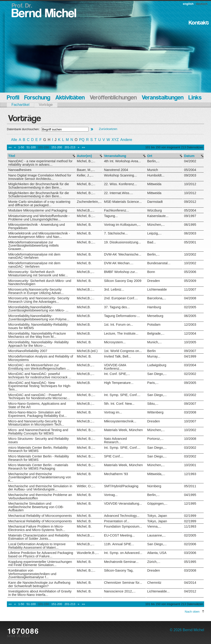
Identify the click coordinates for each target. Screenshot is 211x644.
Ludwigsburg (157, 365)
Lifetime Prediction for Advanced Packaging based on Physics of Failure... (41, 555)
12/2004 (190, 333)
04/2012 (190, 591)
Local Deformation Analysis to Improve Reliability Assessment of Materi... (37, 546)
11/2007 (190, 289)
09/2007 (190, 351)
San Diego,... (157, 374)
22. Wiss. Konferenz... (120, 184)
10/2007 (190, 421)
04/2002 (190, 161)
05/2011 (190, 486)
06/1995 (190, 225)
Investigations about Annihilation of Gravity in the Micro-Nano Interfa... (40, 593)
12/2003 (190, 325)
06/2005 (190, 316)
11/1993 (190, 526)
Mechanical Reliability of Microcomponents (40, 516)
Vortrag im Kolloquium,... (122, 225)
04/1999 (190, 356)
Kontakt (199, 23)
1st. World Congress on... (123, 351)
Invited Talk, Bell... (117, 356)
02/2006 (190, 544)
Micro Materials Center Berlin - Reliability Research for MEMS (39, 458)
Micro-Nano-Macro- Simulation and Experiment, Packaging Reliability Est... (37, 414)
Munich (153, 170)
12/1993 (190, 474)
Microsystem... (115, 342)
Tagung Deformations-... (122, 316)
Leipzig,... (154, 233)
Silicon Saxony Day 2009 (123, 281)
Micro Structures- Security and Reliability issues (39, 440)
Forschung (37, 98)
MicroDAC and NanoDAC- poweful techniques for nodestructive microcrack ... (40, 376)
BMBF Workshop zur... (121, 272)
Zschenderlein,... (89, 202)
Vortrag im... (113, 412)
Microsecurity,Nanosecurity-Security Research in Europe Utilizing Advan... (36, 291)
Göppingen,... (157, 504)
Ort (150, 156)
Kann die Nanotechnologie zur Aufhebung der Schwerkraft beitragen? (39, 584)
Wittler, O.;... (86, 486)
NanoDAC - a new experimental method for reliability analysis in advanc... (40, 163)
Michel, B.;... (86, 161)
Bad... (152, 242)
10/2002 (190, 254)
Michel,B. (84, 307)
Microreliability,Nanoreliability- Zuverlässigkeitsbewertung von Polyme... (39, 318)
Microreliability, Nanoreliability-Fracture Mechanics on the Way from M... (37, 335)
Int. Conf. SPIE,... (117, 374)
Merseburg (155, 316)
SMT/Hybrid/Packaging (121, 486)
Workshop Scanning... (120, 175)
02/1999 (190, 516)
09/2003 (190, 175)
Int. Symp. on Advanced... (123, 553)
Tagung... (111, 216)
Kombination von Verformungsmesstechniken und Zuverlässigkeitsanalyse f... (32, 574)
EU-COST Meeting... (119, 535)
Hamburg (154, 307)
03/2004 (190, 365)
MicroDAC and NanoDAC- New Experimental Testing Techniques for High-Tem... (40, 386)
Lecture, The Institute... (121, 333)
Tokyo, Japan (157, 516)
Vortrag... (111, 495)
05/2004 (190, 170)
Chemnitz (154, 583)
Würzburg (155, 210)
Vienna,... (154, 526)
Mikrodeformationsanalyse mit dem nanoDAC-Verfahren (34, 256)
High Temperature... (119, 383)
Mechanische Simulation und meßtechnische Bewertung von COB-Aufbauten (36, 507)
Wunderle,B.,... (88, 553)
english (188, 4)
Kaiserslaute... (158, 216)
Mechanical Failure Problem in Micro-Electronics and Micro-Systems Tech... (37, 528)
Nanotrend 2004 (116, 170)
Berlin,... (153, 161)
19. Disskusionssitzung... (122, 242)
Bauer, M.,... (86, 170)
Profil (13, 98)
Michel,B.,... (86, 210)
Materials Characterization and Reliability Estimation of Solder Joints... (39, 537)
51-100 (31, 147)
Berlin (151, 351)
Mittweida (154, 184)
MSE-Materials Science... (123, 202)
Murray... (154, 356)
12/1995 (190, 504)
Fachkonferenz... (116, 210)
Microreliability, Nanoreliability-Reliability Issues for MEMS (38, 326)
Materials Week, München (123, 430)
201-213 (70, 147)
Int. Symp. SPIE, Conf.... (122, 395)
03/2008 (190, 412)
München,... (156, 225)
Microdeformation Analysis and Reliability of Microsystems (41, 358)
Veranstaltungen (163, 98)
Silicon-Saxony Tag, (119, 570)
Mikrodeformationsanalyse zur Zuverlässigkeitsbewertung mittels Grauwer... (33, 246)
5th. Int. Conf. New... (119, 404)
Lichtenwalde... (158, 591)
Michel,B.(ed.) (87, 351)
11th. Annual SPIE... (119, 544)
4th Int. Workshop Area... (122, 161)
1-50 (21, 147)
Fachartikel (20, 105)
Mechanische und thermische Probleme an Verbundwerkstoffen (40, 497)
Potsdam (154, 325)
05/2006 (190, 272)
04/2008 (190, 298)
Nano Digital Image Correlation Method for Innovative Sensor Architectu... (40, 177)
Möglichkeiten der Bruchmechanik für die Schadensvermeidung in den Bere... (39, 186)
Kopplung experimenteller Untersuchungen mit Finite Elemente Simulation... (40, 563)
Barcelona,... (157, 298)
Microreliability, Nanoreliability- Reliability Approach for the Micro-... (39, 344)
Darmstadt (155, 202)
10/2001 (190, 465)
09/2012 (190, 202)
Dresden (154, 281)
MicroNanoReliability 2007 (28, 351)
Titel (12, 156)
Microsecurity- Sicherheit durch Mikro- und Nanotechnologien (40, 282)
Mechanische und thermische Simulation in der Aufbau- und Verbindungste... (40, 488)
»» (83, 147)
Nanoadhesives (20, 170)
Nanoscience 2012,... (120, 591)
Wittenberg (155, 412)
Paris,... (153, 383)
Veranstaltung (115, 156)
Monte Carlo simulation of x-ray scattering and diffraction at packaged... (39, 203)
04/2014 (190, 583)
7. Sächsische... (116, 233)
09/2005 (190, 383)
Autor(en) (84, 156)
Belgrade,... (156, 333)
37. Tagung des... (117, 307)
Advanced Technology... (122, 516)
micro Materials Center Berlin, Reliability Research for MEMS (38, 449)
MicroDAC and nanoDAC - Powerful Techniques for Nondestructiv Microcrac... (39, 397)
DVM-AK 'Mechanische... (122, 254)
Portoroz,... (155, 439)
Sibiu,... (153, 404)
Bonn (151, 272)
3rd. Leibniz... (114, 289)
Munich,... (155, 342)
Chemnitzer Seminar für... (123, 583)
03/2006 (190, 553)
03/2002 (190, 395)
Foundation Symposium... (123, 526)
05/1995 (190, 562)
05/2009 (190, 281)
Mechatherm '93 (116, 474)
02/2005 (190, 307)
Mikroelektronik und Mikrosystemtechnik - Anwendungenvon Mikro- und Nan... (39, 235)
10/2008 (190, 439)
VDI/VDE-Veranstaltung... (123, 504)
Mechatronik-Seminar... (121, 562)
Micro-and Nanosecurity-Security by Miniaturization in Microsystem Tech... (36, 423)
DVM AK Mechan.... (119, 263)
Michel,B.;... (86, 289)
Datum (189, 156)
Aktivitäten (70, 98)
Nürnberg (154, 486)
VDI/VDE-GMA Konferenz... (115, 367)
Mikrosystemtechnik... (120, 421)
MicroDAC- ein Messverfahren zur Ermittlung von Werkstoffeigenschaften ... (39, 367)
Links (195, 98)
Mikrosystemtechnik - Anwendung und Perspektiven (37, 226)
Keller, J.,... (85, 175)
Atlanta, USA (157, 553)
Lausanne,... (157, 535)
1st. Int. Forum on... (118, 325)
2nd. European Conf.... (121, 298)
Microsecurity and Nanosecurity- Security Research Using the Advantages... (39, 300)
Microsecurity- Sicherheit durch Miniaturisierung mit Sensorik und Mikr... (38, 274)
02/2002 (190, 374)
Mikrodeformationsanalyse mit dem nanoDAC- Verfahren (34, 265)
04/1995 (190, 495)
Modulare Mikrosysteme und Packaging (38, 210)
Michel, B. (84, 225)
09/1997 (190, 216)
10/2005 (190, 342)
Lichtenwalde (157, 289)
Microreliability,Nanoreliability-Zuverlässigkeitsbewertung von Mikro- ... (38, 309)
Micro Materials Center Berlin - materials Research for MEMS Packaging (38, 467)
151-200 (57, 147)
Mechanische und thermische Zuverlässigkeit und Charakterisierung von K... (40, 477)
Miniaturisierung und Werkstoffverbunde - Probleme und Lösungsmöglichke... (39, 218)
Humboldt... (156, 175)
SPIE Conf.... (114, 456)
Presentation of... (117, 521)
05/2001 (190, 242)
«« (10, 147)
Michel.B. (84, 325)
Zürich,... (154, 562)
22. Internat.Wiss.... (118, 193)
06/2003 (190, 233)
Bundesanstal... (159, 263)
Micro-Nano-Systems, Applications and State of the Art (37, 405)
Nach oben (192, 612)
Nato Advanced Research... (115, 440)
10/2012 (190, 184)
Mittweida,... (156, 474)
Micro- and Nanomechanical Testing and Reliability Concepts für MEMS (38, 432)
